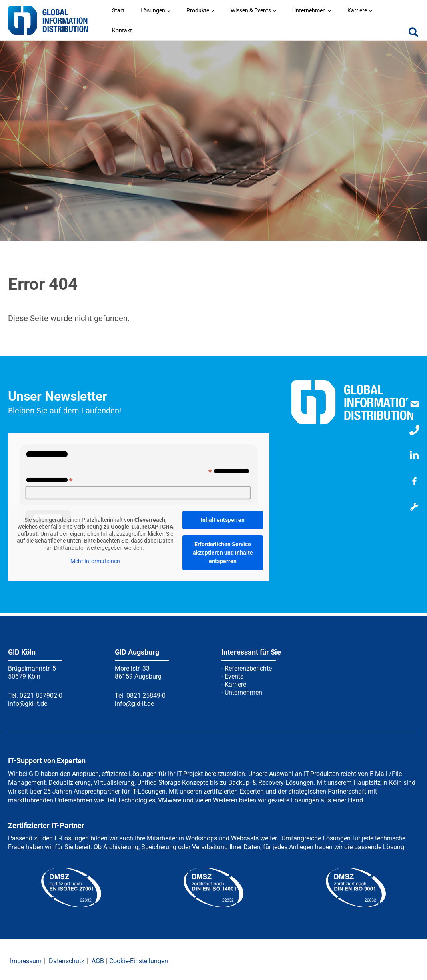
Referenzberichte (248, 666)
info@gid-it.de (28, 701)
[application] (209, 27)
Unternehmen (243, 690)
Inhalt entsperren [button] (223, 517)
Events (234, 674)
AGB (98, 958)
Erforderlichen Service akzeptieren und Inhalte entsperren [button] (223, 550)
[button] (414, 31)
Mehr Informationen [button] (95, 558)
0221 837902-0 (41, 693)
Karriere (235, 682)
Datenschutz (67, 958)
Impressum (26, 958)
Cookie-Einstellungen (139, 958)
